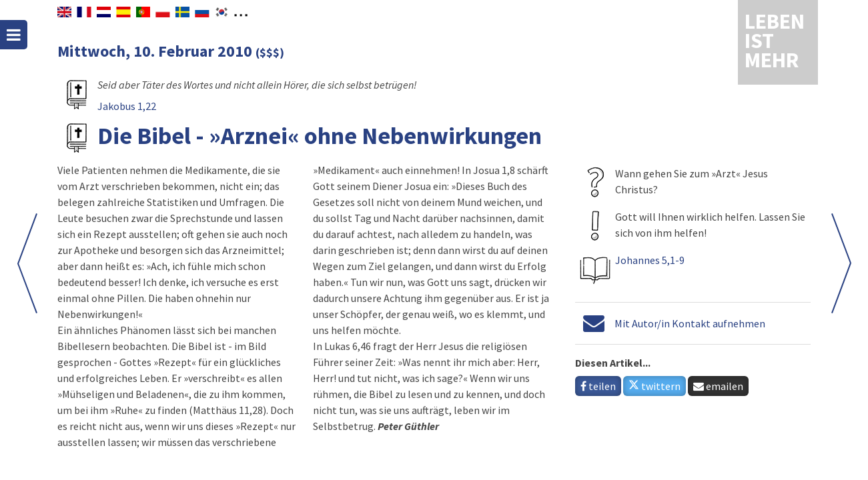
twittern (655, 386)
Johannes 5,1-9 (650, 260)
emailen (718, 386)
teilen (598, 386)
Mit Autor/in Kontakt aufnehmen (690, 323)
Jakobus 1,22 (127, 106)
